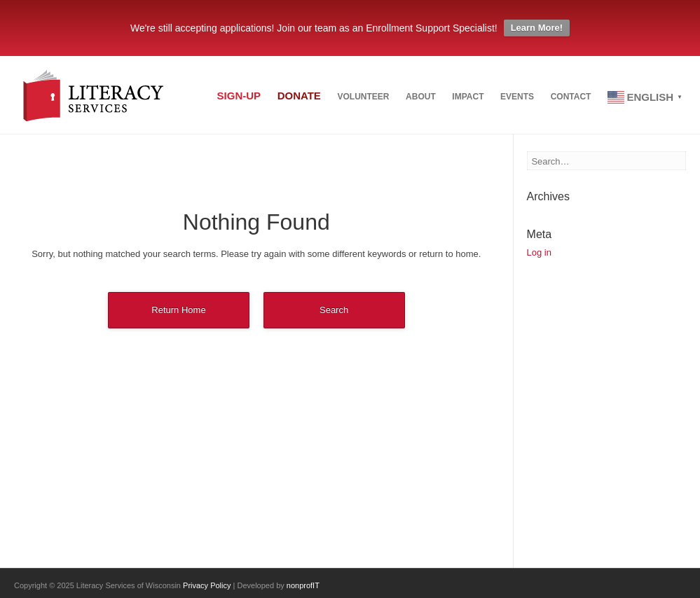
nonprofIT (303, 585)
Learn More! (537, 28)
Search (334, 310)
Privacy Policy (207, 585)
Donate (256, 98)
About (393, 99)
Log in (539, 252)
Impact (447, 99)
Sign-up (190, 98)
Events (503, 99)
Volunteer (328, 99)
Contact (564, 99)
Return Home (178, 310)
